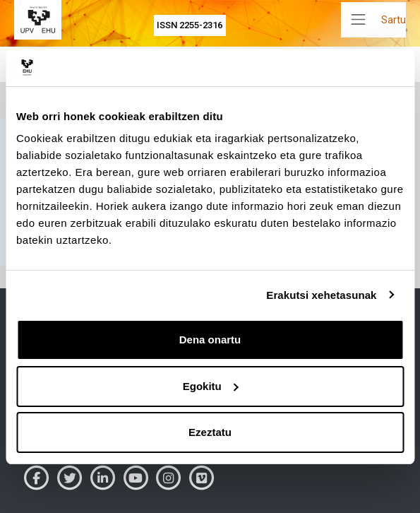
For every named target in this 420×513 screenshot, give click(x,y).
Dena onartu (210, 340)
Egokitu (211, 386)
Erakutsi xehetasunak (321, 295)
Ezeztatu (210, 432)
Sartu (394, 20)
